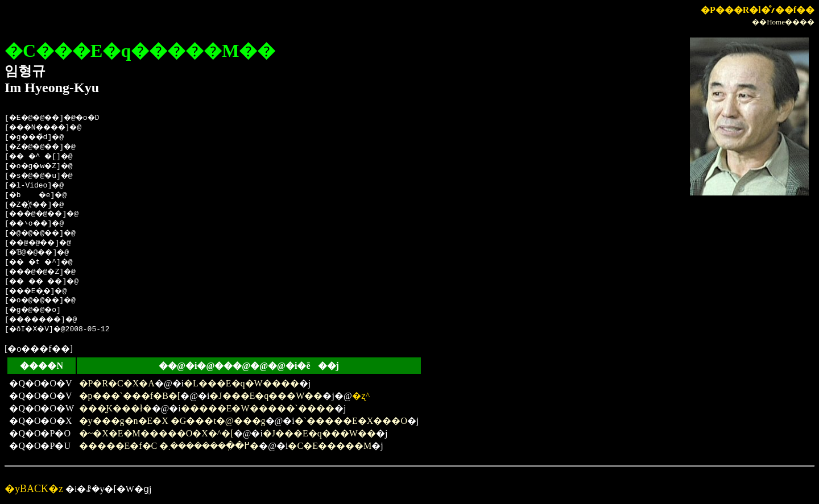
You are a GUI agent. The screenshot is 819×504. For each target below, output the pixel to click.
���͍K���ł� (115, 408)
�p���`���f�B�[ (130, 396)
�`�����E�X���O (351, 421)
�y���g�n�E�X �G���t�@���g (172, 421)
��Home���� (783, 22)
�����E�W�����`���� (258, 408)
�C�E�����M (330, 446)
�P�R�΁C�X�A (117, 383)
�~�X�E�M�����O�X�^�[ (156, 433)
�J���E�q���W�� (266, 396)
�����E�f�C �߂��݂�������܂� (169, 446)
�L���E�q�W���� (241, 383)
